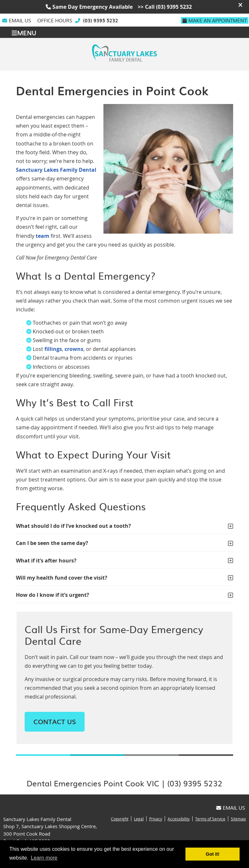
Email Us (17, 20)
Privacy (156, 819)
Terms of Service (210, 819)
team (42, 236)
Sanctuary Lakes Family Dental (56, 170)
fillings (53, 349)
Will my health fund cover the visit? (62, 578)
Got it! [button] (213, 854)
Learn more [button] (44, 858)
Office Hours (55, 20)
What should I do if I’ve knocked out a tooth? (73, 526)
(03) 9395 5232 (101, 20)
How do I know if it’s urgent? (53, 595)
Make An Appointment (215, 20)
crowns (74, 349)
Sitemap (238, 819)
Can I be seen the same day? (52, 543)
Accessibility (179, 819)
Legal (139, 819)
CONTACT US (55, 722)
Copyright (120, 819)
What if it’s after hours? (46, 561)
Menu (24, 32)
